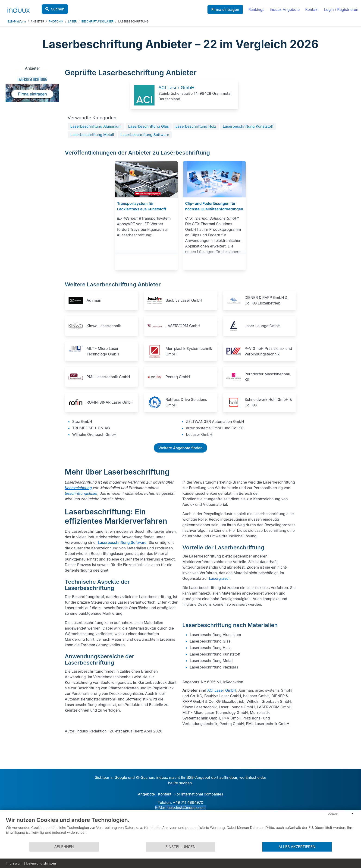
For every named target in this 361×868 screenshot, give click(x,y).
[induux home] (19, 9)
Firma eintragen (225, 10)
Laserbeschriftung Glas (149, 126)
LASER (72, 21)
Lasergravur (219, 578)
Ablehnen (64, 847)
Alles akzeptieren (297, 847)
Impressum (14, 863)
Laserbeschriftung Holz (196, 126)
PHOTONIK (56, 21)
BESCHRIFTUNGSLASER (98, 21)
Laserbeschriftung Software (145, 135)
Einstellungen (181, 847)
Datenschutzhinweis (41, 863)
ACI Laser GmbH (176, 88)
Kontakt (312, 10)
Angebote (146, 794)
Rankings (256, 10)
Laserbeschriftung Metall (92, 135)
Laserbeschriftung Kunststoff (248, 126)
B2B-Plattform (17, 21)
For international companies (199, 794)
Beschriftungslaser (81, 493)
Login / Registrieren (341, 10)
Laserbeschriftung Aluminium (96, 126)
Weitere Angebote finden (180, 448)
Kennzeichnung (78, 488)
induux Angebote (285, 10)
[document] (180, 829)
